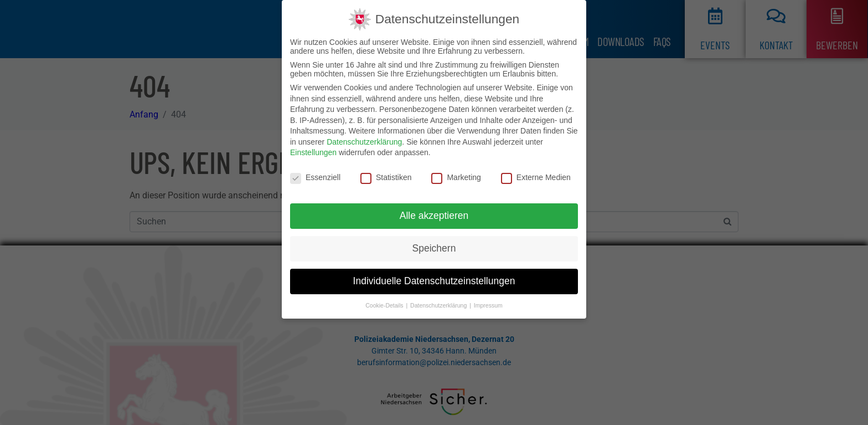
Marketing (456, 177)
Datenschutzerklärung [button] (439, 305)
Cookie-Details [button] (385, 305)
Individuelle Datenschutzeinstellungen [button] (434, 281)
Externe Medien (536, 177)
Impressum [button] (488, 305)
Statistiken (386, 177)
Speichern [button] (434, 248)
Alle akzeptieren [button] (434, 216)
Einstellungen (313, 152)
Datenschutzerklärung (364, 142)
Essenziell (315, 177)
